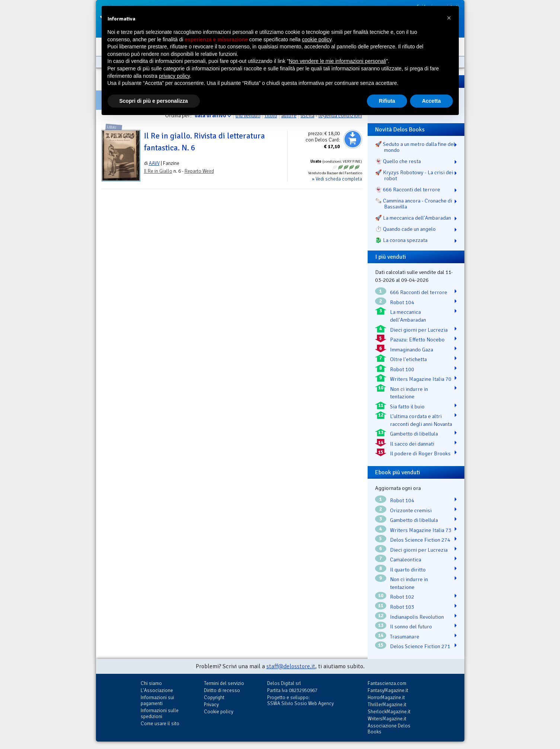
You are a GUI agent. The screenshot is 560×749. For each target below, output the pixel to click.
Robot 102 (402, 597)
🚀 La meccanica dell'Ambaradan (413, 218)
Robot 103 (402, 607)
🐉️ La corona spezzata (401, 240)
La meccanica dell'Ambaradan (408, 316)
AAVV (154, 163)
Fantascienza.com (387, 683)
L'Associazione (157, 690)
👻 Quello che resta (398, 161)
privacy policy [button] (174, 76)
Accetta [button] (431, 101)
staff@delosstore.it (291, 666)
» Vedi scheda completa (337, 179)
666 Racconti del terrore (419, 292)
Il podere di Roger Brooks (420, 453)
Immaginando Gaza (412, 350)
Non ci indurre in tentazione (409, 393)
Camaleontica (406, 560)
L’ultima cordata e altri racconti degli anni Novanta (421, 420)
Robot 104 (402, 302)
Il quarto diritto (408, 570)
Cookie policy (219, 712)
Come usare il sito (160, 723)
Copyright (214, 697)
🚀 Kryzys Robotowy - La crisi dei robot (414, 175)
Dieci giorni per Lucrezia (419, 330)
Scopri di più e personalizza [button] (154, 101)
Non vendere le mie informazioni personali (337, 61)
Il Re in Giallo (158, 171)
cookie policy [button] (316, 39)
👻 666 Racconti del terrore (408, 189)
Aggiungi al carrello (353, 139)
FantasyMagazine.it (388, 690)
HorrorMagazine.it (386, 697)
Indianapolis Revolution (417, 617)
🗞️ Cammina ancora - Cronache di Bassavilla (414, 204)
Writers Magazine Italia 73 (421, 530)
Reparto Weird (199, 171)
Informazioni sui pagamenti (157, 700)
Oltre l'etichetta (408, 359)
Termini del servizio (224, 683)
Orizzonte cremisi (411, 510)
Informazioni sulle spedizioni (160, 713)
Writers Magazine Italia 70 (421, 379)
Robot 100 (402, 369)
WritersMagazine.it (387, 719)
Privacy (211, 705)
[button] (449, 18)
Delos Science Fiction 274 (420, 540)
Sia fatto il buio (407, 407)
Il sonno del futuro (411, 627)
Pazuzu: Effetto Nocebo (417, 340)
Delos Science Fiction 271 (420, 646)
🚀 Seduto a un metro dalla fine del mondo (415, 147)
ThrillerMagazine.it (387, 705)
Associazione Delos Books (389, 729)
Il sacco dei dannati (412, 444)
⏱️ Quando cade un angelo (405, 229)
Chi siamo (151, 683)
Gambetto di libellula (414, 434)
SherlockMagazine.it (389, 712)
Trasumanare (405, 637)
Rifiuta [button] (387, 101)
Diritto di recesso (222, 690)
